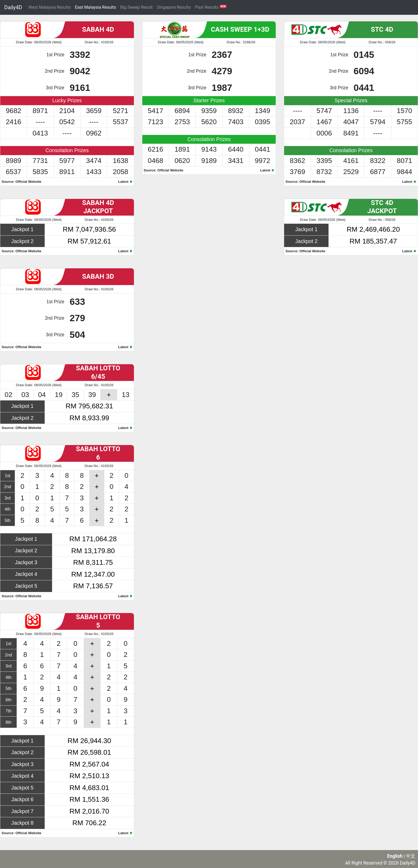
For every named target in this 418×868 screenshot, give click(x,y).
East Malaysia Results (96, 7)
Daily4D (13, 7)
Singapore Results (174, 7)
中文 (411, 856)
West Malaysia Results (50, 7)
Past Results (211, 7)
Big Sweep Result (136, 7)
